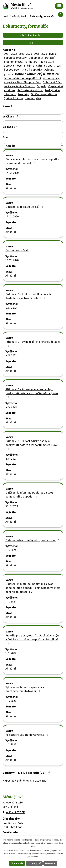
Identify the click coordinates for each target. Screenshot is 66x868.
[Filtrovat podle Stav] (33, 146)
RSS (45, 43)
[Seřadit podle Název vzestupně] (14, 105)
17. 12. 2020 (12, 173)
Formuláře (31, 62)
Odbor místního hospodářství (22, 79)
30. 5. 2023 (12, 506)
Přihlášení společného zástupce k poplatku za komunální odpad (32, 161)
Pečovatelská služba (30, 90)
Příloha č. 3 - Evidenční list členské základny (33, 344)
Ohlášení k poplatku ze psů (25, 207)
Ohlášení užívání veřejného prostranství (33, 540)
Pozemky (23, 94)
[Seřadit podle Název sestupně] (14, 106)
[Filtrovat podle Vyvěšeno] (33, 123)
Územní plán (33, 98)
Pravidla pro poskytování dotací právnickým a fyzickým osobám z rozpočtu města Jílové (32, 639)
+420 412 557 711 (16, 812)
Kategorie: (9, 50)
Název (7, 106)
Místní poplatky (32, 70)
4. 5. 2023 (11, 308)
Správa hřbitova (14, 98)
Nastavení (50, 863)
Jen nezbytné (34, 863)
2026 (44, 54)
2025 (37, 54)
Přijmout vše (17, 863)
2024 (29, 54)
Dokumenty (36, 58)
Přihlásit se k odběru (40, 35)
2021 (7, 54)
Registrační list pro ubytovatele (27, 735)
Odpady (42, 86)
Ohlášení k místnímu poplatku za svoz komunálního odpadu (29, 495)
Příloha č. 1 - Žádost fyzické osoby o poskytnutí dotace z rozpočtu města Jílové (32, 445)
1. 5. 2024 (11, 653)
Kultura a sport (45, 66)
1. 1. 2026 (11, 701)
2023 (22, 54)
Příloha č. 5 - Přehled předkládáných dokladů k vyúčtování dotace (28, 296)
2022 (14, 54)
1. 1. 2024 (11, 550)
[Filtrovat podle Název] (33, 112)
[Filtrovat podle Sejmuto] (33, 135)
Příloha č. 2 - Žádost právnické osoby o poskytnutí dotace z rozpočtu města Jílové (32, 393)
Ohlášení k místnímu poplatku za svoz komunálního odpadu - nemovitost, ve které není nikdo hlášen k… (33, 588)
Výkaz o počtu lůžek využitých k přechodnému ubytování (25, 689)
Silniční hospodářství (44, 94)
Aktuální (11, 188)
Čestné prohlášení (19, 251)
